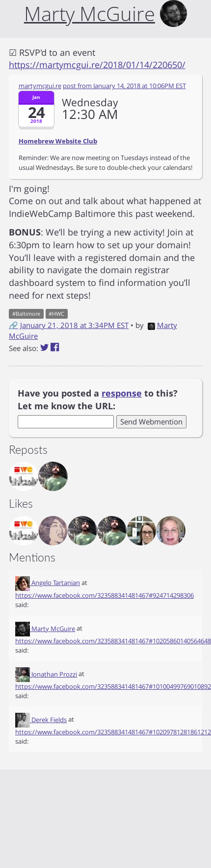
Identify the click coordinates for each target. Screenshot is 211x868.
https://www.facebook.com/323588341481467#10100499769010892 (113, 686)
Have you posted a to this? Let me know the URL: (98, 399)
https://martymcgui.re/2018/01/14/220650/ (97, 65)
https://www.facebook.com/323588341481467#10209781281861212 (113, 732)
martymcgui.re (40, 86)
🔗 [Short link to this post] (13, 325)
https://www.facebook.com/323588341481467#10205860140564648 (113, 641)
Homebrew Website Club (58, 141)
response (122, 393)
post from (124, 86)
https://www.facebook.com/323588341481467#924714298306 (105, 595)
